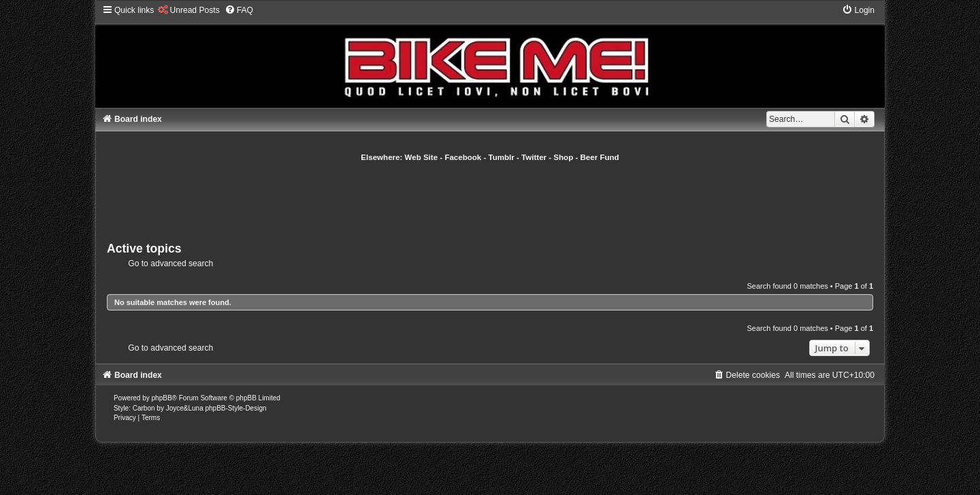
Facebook (463, 157)
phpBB (162, 398)
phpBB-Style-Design (235, 408)
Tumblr (502, 157)
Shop (563, 157)
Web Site (422, 157)
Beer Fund (600, 157)
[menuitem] (188, 10)
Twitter (534, 157)
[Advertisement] (490, 200)
